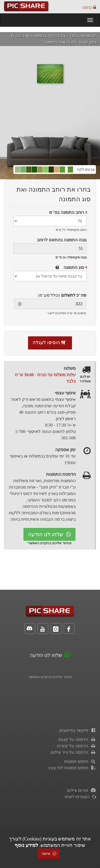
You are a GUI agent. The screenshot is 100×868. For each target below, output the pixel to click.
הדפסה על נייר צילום (73, 752)
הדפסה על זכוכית (77, 746)
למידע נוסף (26, 845)
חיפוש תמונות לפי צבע (72, 768)
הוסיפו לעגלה (50, 342)
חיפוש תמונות (80, 761)
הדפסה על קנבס (77, 739)
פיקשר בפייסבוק (77, 730)
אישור (49, 854)
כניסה (89, 7)
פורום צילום (81, 790)
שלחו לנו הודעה (49, 534)
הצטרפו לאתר (80, 797)
